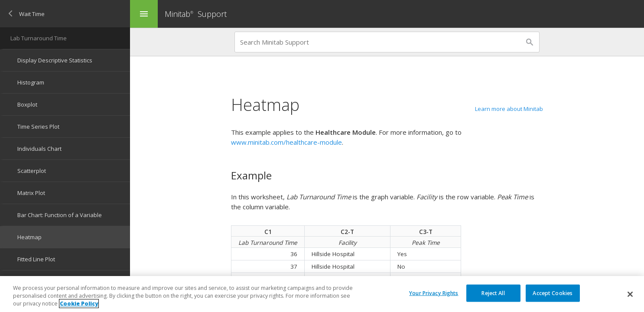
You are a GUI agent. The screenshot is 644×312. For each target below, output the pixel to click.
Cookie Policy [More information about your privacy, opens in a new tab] (79, 304)
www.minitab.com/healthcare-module (286, 142)
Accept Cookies (553, 293)
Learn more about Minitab (509, 109)
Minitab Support (196, 14)
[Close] (630, 294)
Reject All (493, 293)
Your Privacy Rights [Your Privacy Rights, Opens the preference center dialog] (434, 293)
